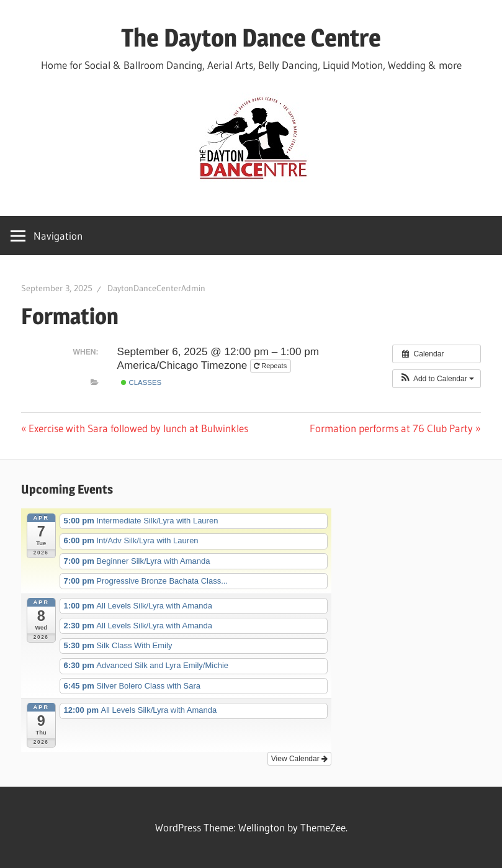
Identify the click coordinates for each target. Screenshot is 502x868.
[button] (437, 379)
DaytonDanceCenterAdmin (156, 288)
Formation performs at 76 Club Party (391, 428)
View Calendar (299, 759)
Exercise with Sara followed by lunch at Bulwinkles (138, 428)
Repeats (271, 366)
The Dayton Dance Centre (251, 38)
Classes (141, 382)
